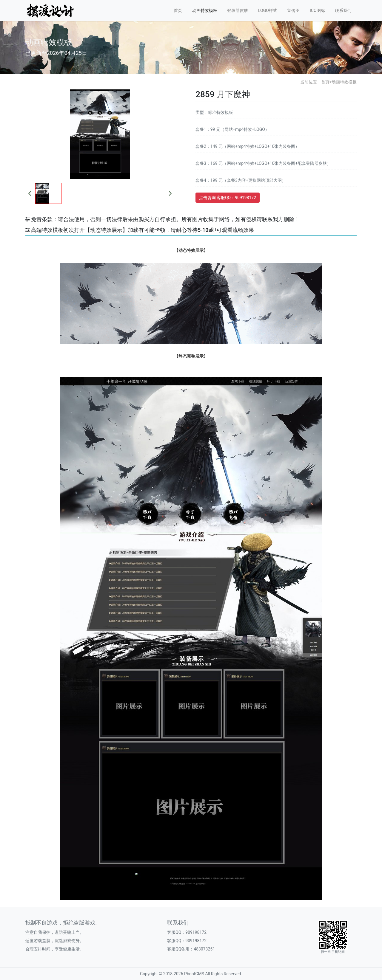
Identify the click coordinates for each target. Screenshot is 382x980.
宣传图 (293, 10)
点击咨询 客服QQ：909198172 (228, 198)
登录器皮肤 (238, 10)
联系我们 (343, 10)
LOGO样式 (268, 10)
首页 (178, 10)
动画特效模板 (205, 10)
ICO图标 (317, 10)
